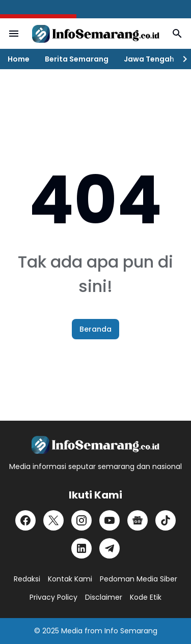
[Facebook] (25, 520)
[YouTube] (110, 520)
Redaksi (27, 579)
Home (19, 59)
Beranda (95, 329)
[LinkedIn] (81, 548)
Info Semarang (131, 631)
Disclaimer (104, 597)
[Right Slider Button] (181, 59)
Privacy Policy (53, 597)
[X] (53, 520)
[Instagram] (81, 520)
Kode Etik (146, 597)
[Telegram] (110, 548)
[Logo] (95, 445)
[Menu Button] (14, 34)
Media (72, 631)
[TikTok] (166, 520)
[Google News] (138, 520)
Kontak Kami (70, 579)
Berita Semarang (77, 59)
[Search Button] (177, 34)
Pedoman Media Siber (139, 579)
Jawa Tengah (149, 59)
